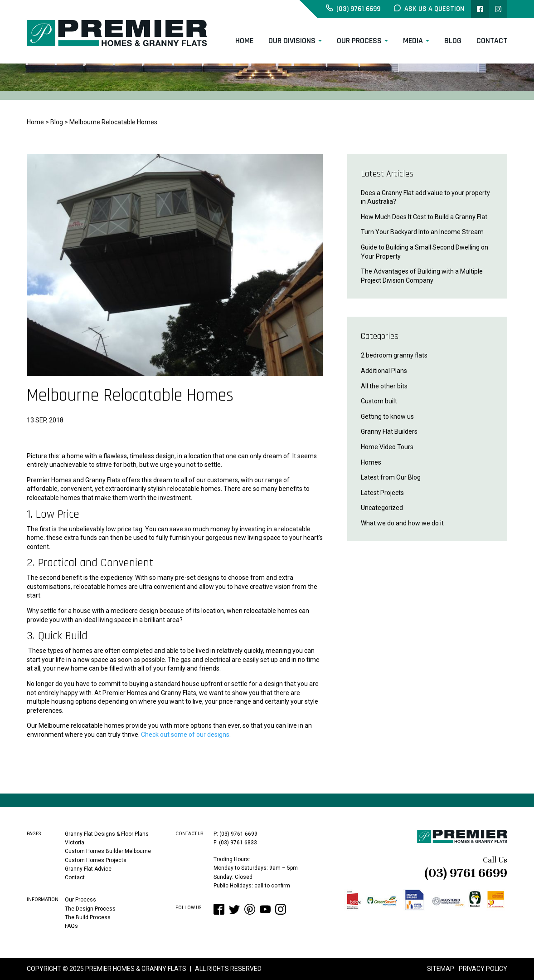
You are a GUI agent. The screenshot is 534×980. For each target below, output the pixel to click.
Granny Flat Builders (389, 431)
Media (413, 41)
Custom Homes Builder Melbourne (108, 851)
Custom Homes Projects (96, 860)
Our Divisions (292, 41)
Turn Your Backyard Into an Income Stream (422, 232)
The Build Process (88, 917)
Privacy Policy (483, 969)
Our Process (359, 41)
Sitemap (441, 969)
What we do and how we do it (402, 523)
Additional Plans (384, 371)
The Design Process (90, 908)
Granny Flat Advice (88, 869)
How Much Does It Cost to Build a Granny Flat (424, 217)
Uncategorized (382, 508)
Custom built (379, 401)
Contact (492, 41)
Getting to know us (387, 416)
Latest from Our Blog (391, 477)
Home (244, 41)
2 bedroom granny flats (394, 355)
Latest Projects (382, 493)
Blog (453, 41)
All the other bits (384, 386)
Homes (371, 462)
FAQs (71, 926)
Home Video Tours (387, 447)
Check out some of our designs (185, 735)
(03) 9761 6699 (466, 873)
